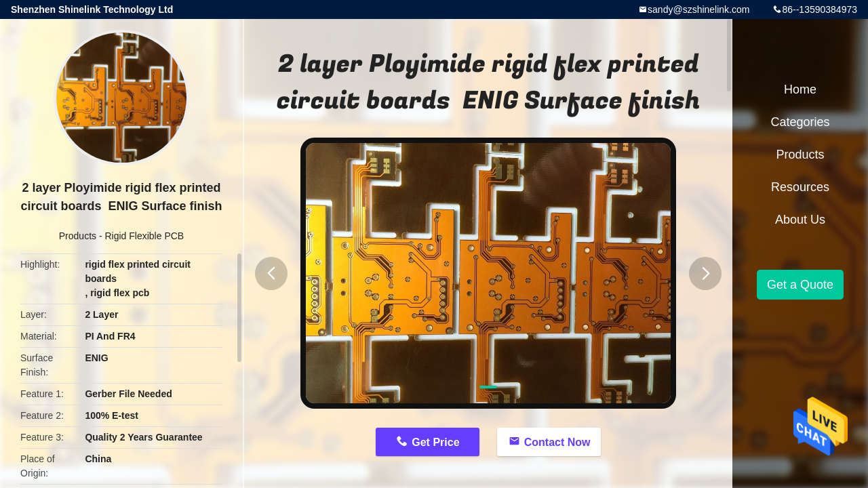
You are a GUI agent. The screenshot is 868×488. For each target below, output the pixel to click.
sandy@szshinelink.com (698, 9)
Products (78, 236)
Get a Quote (800, 285)
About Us (800, 220)
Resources (800, 187)
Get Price (435, 442)
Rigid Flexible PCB (144, 236)
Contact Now (557, 442)
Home (800, 89)
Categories (800, 122)
